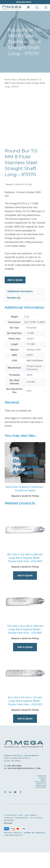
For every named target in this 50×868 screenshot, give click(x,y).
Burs (15, 80)
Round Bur (32, 343)
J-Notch (30, 354)
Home (8, 80)
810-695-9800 (15, 781)
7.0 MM (30, 349)
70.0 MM (31, 360)
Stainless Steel (33, 365)
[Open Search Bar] (37, 7)
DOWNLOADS (41, 801)
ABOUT (43, 795)
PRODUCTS (42, 792)
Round (22, 80)
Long (29, 406)
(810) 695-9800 (24, 2)
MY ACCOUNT (41, 803)
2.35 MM (31, 397)
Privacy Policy (13, 848)
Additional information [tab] (20, 307)
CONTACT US (41, 799)
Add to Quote (15, 295)
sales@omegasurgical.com (24, 784)
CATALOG (42, 794)
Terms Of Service (35, 848)
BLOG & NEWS (41, 797)
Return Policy (14, 851)
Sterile (29, 390)
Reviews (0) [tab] (14, 313)
